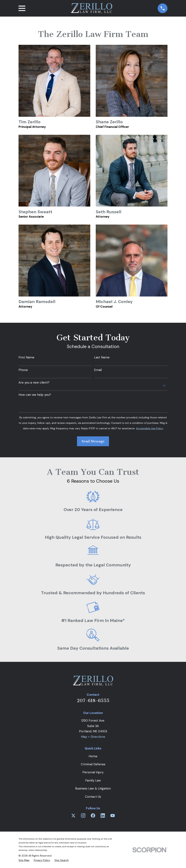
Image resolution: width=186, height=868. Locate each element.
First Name (26, 357)
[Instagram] (83, 816)
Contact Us (93, 797)
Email (98, 370)
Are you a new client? (34, 382)
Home (93, 756)
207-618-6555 (93, 701)
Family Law (93, 780)
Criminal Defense (93, 764)
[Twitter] (73, 816)
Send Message (93, 441)
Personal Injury (93, 772)
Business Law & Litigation (93, 788)
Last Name (102, 357)
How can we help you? (35, 395)
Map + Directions (93, 737)
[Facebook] (93, 816)
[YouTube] (113, 816)
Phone (23, 370)
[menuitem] (24, 860)
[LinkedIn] (103, 816)
